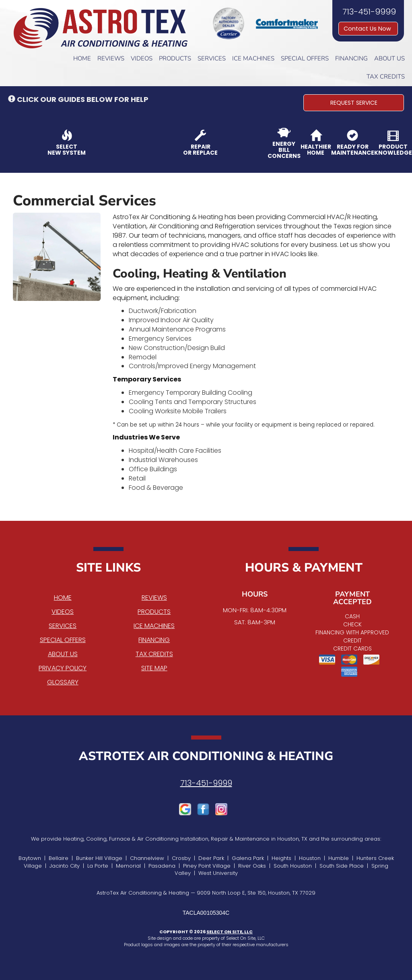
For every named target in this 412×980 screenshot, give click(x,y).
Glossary (63, 682)
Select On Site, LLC (230, 932)
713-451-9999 (206, 783)
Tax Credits (386, 77)
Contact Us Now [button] (368, 29)
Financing (351, 58)
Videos (142, 58)
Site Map (154, 668)
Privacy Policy (63, 668)
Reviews (111, 58)
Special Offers (305, 58)
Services (212, 58)
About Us (389, 58)
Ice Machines (253, 58)
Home (82, 58)
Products (175, 58)
